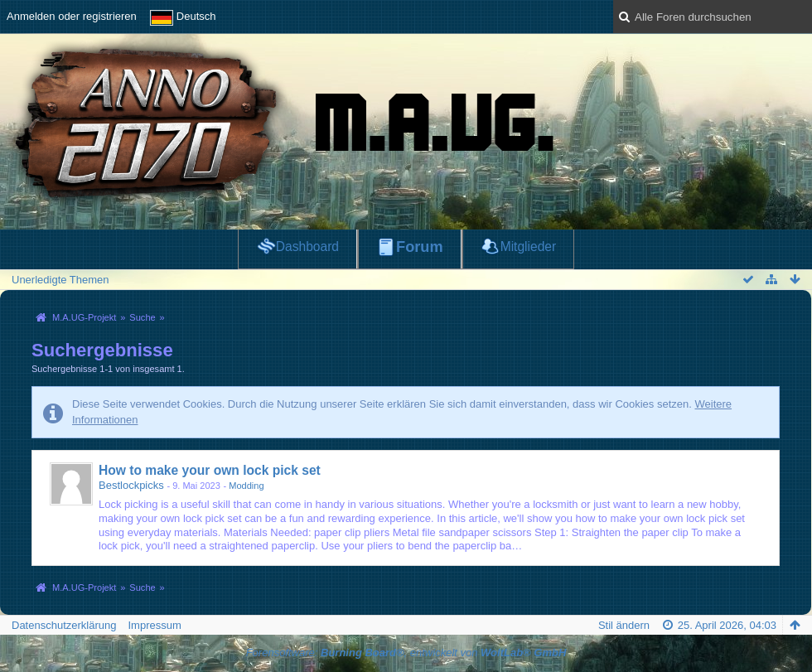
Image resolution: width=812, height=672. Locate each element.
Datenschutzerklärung (64, 625)
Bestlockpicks (131, 485)
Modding (246, 486)
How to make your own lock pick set (210, 470)
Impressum (154, 625)
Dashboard (307, 247)
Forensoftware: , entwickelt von (406, 653)
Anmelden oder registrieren (72, 16)
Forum (420, 247)
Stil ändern (624, 625)
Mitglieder (529, 247)
